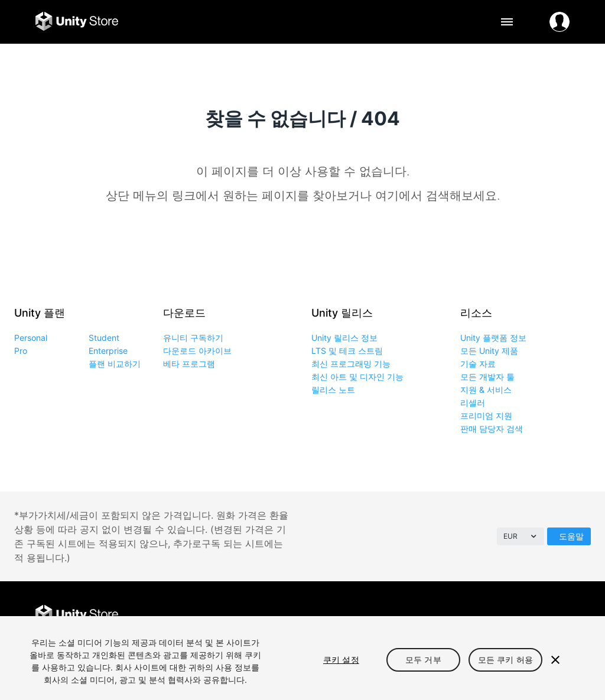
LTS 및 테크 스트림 (347, 351)
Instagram (532, 615)
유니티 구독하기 (193, 338)
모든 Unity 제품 (489, 351)
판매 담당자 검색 (492, 429)
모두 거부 (423, 660)
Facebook (479, 615)
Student (104, 338)
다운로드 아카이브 (197, 351)
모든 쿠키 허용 (505, 660)
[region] (302, 658)
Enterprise (108, 351)
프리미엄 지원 (486, 416)
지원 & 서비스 (486, 390)
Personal (31, 338)
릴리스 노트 (333, 390)
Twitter (505, 615)
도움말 (571, 536)
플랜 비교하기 (115, 364)
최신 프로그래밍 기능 (351, 364)
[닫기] (555, 660)
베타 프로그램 (189, 364)
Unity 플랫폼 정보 (493, 338)
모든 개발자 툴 (487, 377)
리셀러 (473, 403)
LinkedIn (559, 615)
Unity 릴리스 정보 (344, 338)
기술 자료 (478, 364)
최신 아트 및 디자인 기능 (357, 377)
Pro (21, 351)
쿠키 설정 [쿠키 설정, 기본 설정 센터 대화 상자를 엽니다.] (341, 660)
